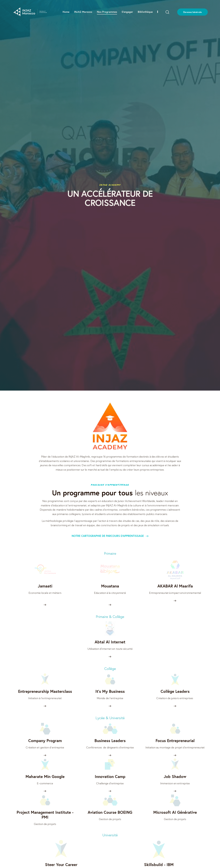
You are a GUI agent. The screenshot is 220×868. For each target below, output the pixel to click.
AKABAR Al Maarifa (175, 586)
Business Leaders (110, 741)
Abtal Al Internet (110, 642)
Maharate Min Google (45, 777)
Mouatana (110, 586)
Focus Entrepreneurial (175, 741)
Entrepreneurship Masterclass (45, 691)
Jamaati (45, 586)
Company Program (45, 741)
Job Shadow (175, 777)
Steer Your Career (61, 865)
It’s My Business (110, 691)
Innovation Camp (110, 777)
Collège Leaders (175, 691)
